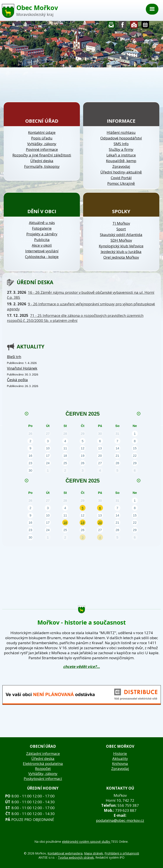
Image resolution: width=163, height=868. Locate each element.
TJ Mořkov (121, 223)
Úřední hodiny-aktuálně (121, 172)
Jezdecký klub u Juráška (121, 252)
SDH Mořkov (121, 240)
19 (83, 522)
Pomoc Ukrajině (121, 183)
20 (100, 522)
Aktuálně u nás (42, 223)
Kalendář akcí (145, 26)
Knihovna (120, 764)
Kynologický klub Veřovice (121, 246)
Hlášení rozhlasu (121, 132)
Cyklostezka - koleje (42, 257)
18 (65, 522)
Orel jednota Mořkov (121, 257)
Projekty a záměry (42, 234)
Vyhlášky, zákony (42, 144)
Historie (120, 753)
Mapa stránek (94, 853)
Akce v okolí (42, 245)
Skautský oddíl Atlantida (121, 235)
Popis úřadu (42, 138)
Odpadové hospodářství (121, 138)
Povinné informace (42, 149)
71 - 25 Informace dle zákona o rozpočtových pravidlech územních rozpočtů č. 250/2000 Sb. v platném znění (75, 318)
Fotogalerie (134, 26)
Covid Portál (121, 178)
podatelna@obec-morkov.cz (120, 820)
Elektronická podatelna (43, 764)
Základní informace (43, 753)
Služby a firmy (121, 149)
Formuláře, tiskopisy (42, 166)
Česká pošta (17, 380)
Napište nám (111, 26)
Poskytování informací (43, 779)
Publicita (42, 240)
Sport (121, 229)
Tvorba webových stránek (76, 857)
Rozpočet (43, 769)
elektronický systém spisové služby (87, 842)
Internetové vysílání (42, 251)
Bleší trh (14, 357)
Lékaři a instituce (121, 155)
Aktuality (120, 758)
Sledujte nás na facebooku (123, 26)
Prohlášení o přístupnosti (122, 853)
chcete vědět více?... (81, 667)
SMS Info (121, 144)
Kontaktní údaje (42, 132)
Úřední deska (42, 161)
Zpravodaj (121, 166)
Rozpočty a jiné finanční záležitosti (42, 155)
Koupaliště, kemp (121, 161)
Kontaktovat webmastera (65, 853)
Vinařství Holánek (22, 368)
